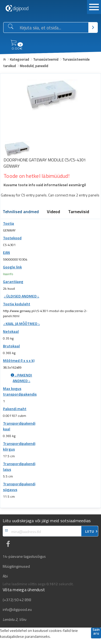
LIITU (90, 531)
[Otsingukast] (53, 28)
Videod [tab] (53, 212)
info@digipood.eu (17, 610)
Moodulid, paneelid (34, 66)
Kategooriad (20, 59)
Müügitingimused (16, 566)
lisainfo (8, 274)
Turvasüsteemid (46, 59)
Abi (5, 576)
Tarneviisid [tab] (79, 212)
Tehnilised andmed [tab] (21, 212)
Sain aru (96, 632)
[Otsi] (93, 27)
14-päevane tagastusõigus (24, 556)
